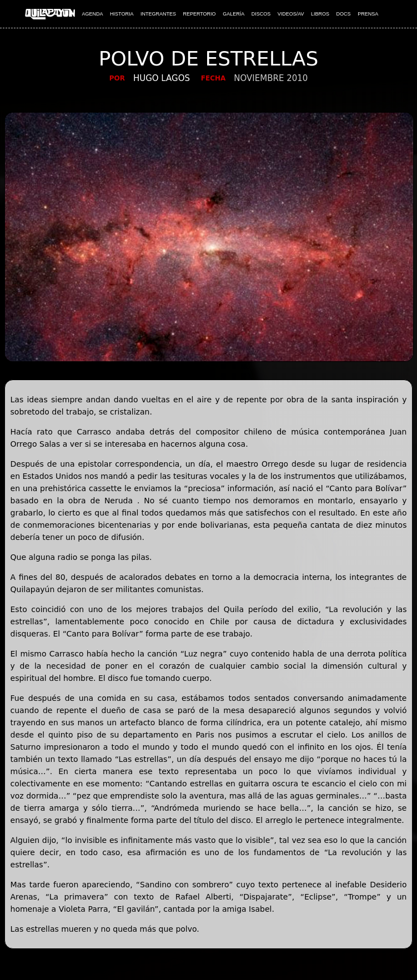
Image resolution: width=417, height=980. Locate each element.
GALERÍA (233, 14)
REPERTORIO (199, 14)
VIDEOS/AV (291, 14)
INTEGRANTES (158, 14)
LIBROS (320, 14)
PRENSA (368, 14)
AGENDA (93, 14)
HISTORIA (122, 14)
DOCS (344, 14)
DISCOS (261, 14)
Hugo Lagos (162, 78)
